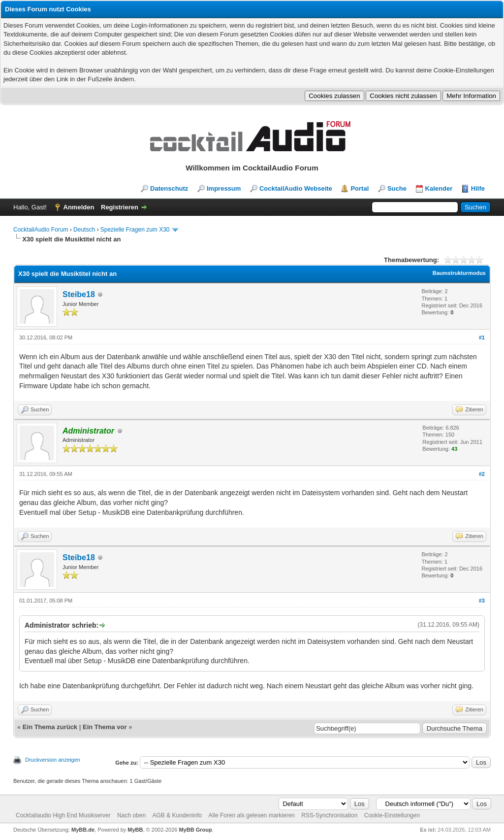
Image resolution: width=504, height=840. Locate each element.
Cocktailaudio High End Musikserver (63, 815)
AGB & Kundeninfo (177, 815)
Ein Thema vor (105, 727)
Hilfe (478, 188)
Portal (360, 188)
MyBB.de (83, 830)
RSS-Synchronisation (329, 815)
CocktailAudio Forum (41, 230)
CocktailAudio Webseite (296, 188)
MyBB (135, 830)
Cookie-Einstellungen (392, 815)
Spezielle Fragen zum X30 (135, 230)
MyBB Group (195, 830)
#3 (482, 601)
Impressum (224, 188)
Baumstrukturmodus (459, 273)
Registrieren (120, 207)
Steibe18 (79, 294)
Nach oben (131, 815)
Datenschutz (169, 188)
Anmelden (79, 207)
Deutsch (84, 230)
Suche (397, 188)
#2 (482, 474)
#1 (482, 337)
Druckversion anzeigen (53, 760)
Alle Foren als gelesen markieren (252, 815)
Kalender (439, 188)
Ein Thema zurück (50, 727)
